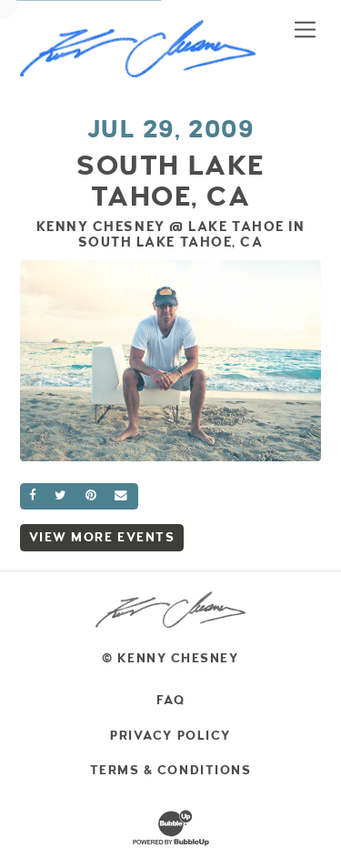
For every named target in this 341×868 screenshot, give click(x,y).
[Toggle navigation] (305, 29)
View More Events (102, 537)
